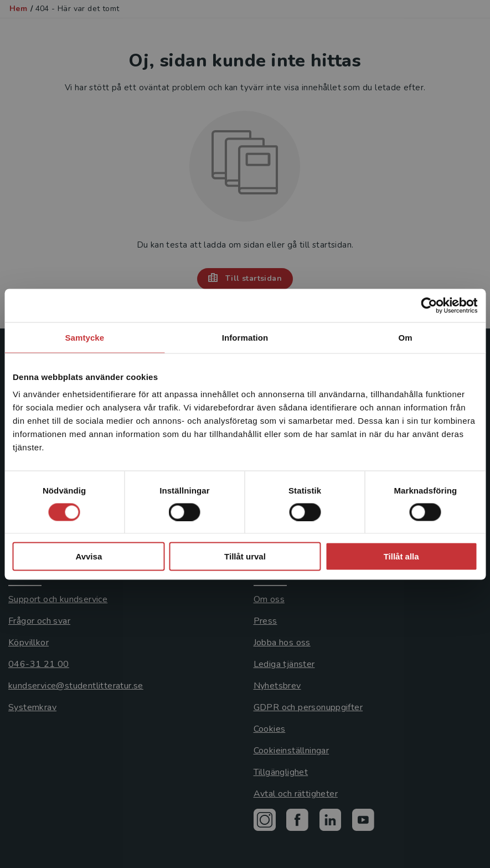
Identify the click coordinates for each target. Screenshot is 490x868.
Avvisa (89, 556)
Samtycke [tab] (84, 337)
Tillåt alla (401, 556)
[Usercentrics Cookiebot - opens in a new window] (429, 305)
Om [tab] (406, 337)
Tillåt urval (245, 556)
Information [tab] (245, 337)
